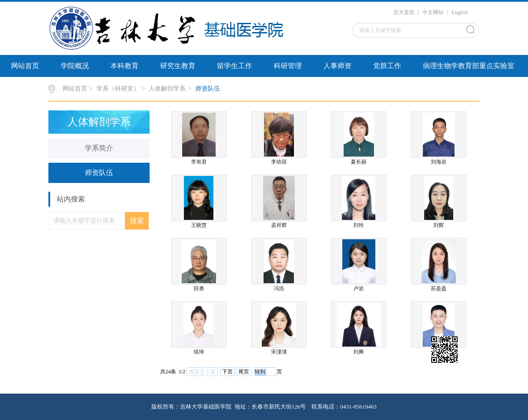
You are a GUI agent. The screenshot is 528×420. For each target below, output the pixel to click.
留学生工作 (235, 66)
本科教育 (125, 66)
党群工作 (387, 66)
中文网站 (433, 12)
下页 (227, 372)
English (460, 12)
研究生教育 (178, 66)
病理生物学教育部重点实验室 (469, 66)
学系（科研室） (118, 89)
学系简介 (99, 148)
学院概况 (75, 66)
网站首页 (25, 66)
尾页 (244, 372)
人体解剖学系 (167, 89)
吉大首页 (404, 12)
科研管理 (288, 66)
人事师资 (337, 66)
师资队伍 (208, 89)
